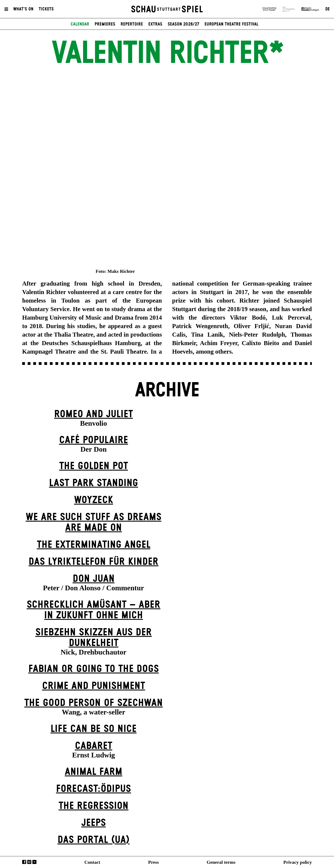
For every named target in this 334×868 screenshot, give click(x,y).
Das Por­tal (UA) (94, 840)
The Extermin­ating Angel (94, 545)
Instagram (29, 862)
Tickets (46, 9)
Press (154, 862)
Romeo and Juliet (94, 414)
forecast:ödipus (94, 789)
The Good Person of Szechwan (94, 703)
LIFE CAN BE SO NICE (94, 729)
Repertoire (132, 24)
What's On (23, 9)
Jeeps (94, 823)
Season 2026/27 (183, 24)
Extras (155, 24)
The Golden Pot (94, 466)
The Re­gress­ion (94, 806)
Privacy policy (298, 862)
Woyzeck (94, 500)
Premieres (105, 24)
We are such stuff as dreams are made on (94, 523)
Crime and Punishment (94, 686)
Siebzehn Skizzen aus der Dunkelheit (94, 638)
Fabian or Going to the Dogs (94, 669)
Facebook (24, 862)
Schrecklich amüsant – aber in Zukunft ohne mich (94, 610)
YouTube (34, 862)
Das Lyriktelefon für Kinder (94, 562)
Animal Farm (94, 772)
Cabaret (94, 746)
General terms (221, 862)
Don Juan (94, 579)
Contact (92, 862)
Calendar (80, 24)
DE (328, 9)
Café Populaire (94, 440)
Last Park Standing (94, 483)
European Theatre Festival (231, 24)
